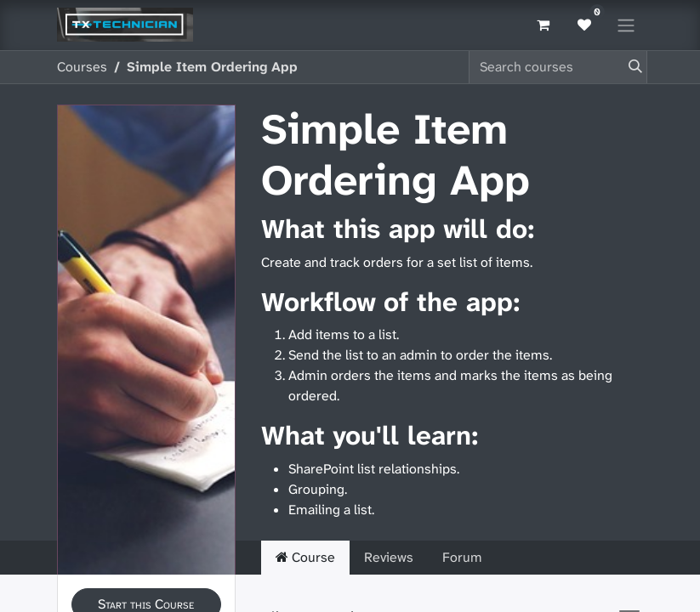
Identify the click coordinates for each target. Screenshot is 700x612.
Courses (82, 67)
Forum (462, 557)
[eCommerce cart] (543, 25)
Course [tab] (305, 557)
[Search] (632, 67)
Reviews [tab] (389, 557)
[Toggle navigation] (626, 25)
